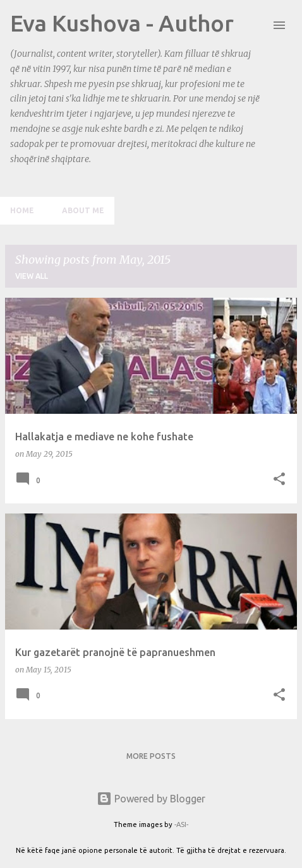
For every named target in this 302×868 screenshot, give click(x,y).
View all (32, 276)
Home (22, 210)
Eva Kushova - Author (122, 23)
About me (83, 210)
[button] (279, 480)
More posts (151, 756)
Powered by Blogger (151, 799)
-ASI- (181, 824)
